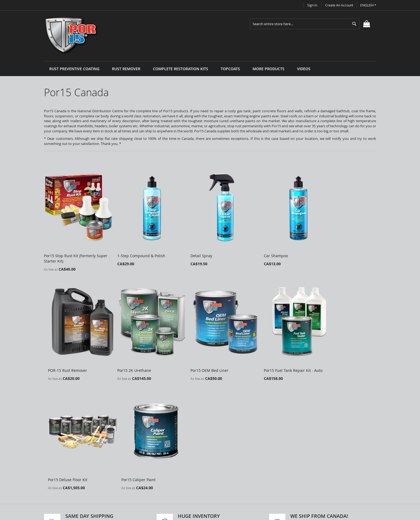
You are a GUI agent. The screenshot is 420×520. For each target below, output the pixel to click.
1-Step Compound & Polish (135, 248)
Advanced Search (151, 464)
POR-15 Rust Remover (332, 248)
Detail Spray (189, 248)
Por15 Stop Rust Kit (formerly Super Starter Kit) (70, 251)
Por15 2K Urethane (61, 355)
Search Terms (147, 445)
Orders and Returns (153, 473)
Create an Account (339, 5)
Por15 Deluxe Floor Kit (265, 355)
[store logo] (72, 36)
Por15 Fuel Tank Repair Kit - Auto (208, 355)
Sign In (312, 5)
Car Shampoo (258, 248)
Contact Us (145, 482)
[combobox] (305, 24)
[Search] (354, 24)
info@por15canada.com (241, 489)
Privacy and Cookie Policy (157, 454)
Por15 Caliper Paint (330, 355)
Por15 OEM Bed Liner (130, 355)
